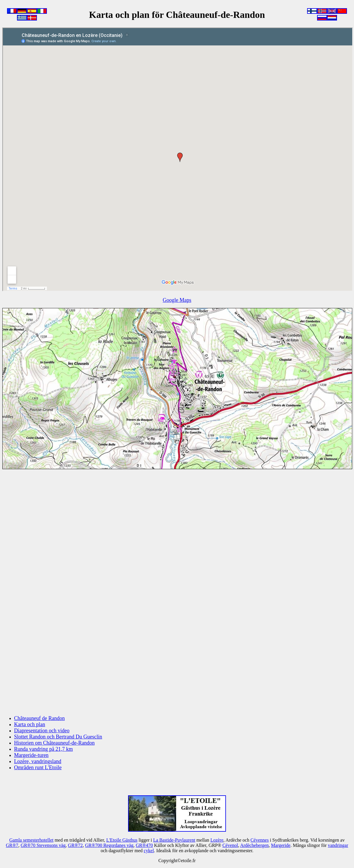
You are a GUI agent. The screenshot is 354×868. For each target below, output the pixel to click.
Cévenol (230, 845)
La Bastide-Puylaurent (174, 840)
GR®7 (12, 845)
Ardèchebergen (254, 845)
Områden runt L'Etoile (38, 767)
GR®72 (75, 845)
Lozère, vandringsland (38, 761)
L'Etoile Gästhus (122, 840)
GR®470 (144, 845)
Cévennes (260, 840)
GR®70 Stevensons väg (43, 845)
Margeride (281, 845)
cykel (149, 851)
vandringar (338, 845)
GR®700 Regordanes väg (109, 845)
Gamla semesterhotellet (32, 840)
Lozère (217, 840)
